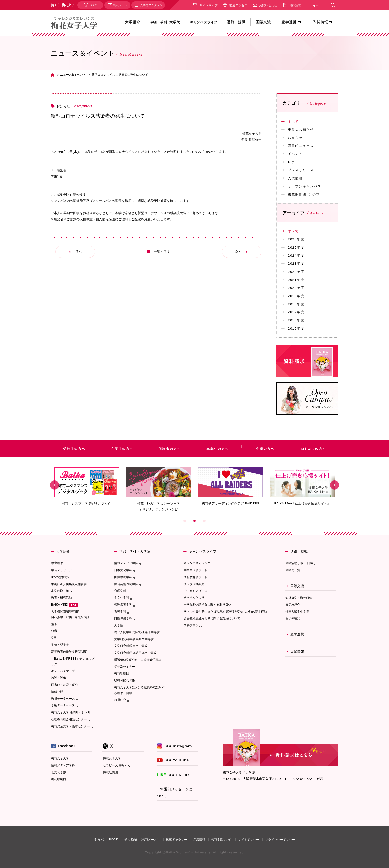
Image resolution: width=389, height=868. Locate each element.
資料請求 (295, 5)
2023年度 (296, 263)
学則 (54, 638)
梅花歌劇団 (122, 673)
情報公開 (57, 692)
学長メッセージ (62, 570)
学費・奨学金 (60, 645)
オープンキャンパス (305, 186)
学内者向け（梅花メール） (142, 840)
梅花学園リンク (222, 840)
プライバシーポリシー (280, 840)
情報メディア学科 (63, 765)
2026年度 (296, 239)
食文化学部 (59, 772)
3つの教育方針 (61, 577)
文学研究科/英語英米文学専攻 (134, 639)
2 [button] (194, 521)
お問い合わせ (268, 5)
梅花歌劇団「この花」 (305, 194)
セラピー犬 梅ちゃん (117, 765)
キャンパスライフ (202, 551)
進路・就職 (299, 551)
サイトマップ (209, 5)
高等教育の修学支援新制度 (69, 652)
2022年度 (296, 271)
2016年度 (296, 320)
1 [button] (185, 521)
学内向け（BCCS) (106, 840)
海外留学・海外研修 (299, 598)
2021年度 (296, 280)
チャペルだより (194, 598)
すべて (293, 121)
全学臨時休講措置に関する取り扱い (207, 605)
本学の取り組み (62, 591)
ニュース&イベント (73, 75)
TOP (52, 75)
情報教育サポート (195, 577)
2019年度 (296, 296)
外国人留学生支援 (297, 612)
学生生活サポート (195, 570)
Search (333, 5)
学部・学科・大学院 (135, 551)
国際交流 (297, 586)
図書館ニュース (301, 146)
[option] (87, 487)
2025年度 (296, 247)
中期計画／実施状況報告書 (69, 584)
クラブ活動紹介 (194, 584)
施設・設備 (59, 678)
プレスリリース (301, 170)
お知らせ (295, 137)
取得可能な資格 (125, 680)
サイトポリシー (249, 840)
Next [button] (335, 485)
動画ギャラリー (177, 840)
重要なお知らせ (301, 129)
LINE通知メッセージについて (174, 793)
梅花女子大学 (60, 758)
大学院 (119, 625)
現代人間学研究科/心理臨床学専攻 (137, 632)
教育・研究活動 (62, 598)
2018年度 (296, 304)
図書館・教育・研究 (65, 685)
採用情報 (199, 840)
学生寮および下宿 (195, 591)
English (314, 5)
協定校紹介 (293, 605)
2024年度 (296, 255)
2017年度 (296, 312)
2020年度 (296, 288)
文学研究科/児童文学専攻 (131, 646)
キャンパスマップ (63, 671)
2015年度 (296, 328)
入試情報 (295, 178)
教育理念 (57, 563)
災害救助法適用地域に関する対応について (212, 618)
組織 (54, 631)
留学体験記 (293, 618)
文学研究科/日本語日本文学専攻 (135, 653)
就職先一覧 (293, 570)
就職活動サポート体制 (300, 563)
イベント (295, 154)
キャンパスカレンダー (198, 563)
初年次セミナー (125, 667)
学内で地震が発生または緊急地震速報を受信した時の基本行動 (225, 612)
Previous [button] (54, 485)
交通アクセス (238, 5)
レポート (295, 162)
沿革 (54, 624)
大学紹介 (63, 551)
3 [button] (204, 521)
